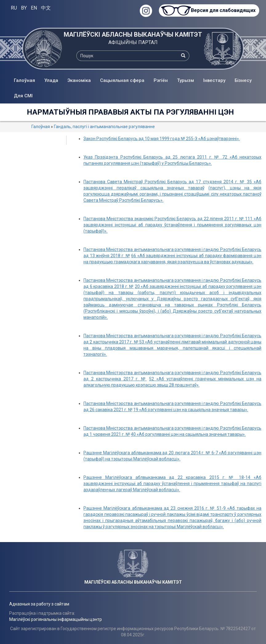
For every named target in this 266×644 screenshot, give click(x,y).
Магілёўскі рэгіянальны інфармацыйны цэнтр (56, 619)
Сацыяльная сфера (122, 80)
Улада (51, 80)
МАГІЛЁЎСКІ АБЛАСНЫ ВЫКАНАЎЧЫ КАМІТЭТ (133, 34)
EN (34, 8)
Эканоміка (79, 80)
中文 (46, 8)
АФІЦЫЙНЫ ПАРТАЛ (133, 42)
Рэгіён (161, 80)
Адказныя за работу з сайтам (39, 604)
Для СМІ (23, 96)
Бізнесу (243, 80)
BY (24, 8)
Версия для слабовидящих (223, 10)
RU (14, 8)
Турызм (185, 80)
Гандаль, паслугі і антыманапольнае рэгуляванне (104, 127)
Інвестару (214, 80)
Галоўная (24, 80)
